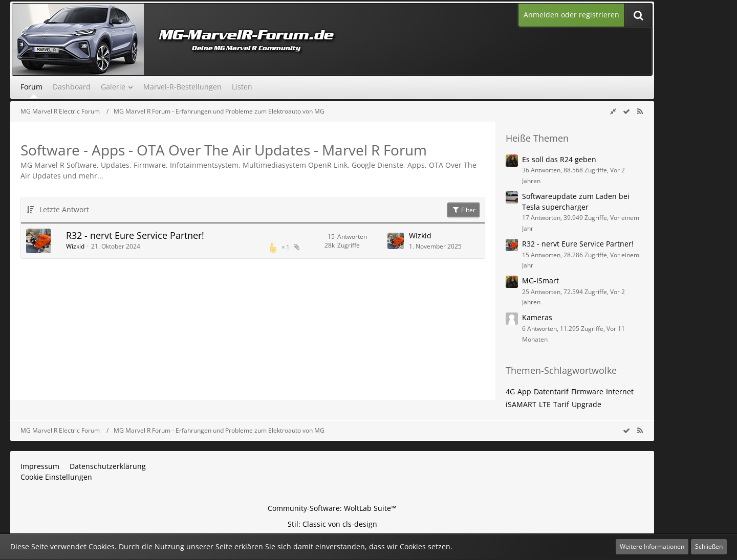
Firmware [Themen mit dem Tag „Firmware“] (587, 391)
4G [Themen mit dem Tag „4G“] (510, 391)
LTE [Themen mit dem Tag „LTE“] (545, 404)
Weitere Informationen (652, 546)
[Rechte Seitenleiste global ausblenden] (613, 111)
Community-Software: (332, 508)
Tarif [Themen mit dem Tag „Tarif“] (561, 404)
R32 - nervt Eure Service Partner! (135, 235)
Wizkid (75, 246)
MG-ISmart (540, 281)
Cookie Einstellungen (56, 477)
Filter (463, 210)
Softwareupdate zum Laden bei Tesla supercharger (576, 201)
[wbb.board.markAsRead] (626, 111)
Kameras (537, 317)
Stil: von (332, 524)
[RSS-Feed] (640, 111)
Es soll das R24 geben (559, 159)
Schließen (709, 546)
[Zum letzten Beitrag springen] (396, 241)
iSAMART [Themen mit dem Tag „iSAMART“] (521, 404)
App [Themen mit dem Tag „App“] (524, 391)
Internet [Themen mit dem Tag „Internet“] (620, 391)
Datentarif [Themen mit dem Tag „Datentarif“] (551, 391)
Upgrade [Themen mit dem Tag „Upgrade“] (587, 404)
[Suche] (638, 15)
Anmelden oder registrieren (571, 15)
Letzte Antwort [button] (64, 209)
